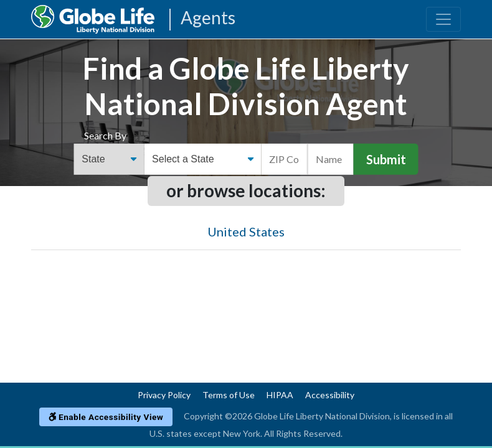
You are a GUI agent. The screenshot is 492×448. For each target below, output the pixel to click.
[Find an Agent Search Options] (109, 159)
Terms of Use (229, 395)
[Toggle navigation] (443, 19)
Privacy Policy (164, 395)
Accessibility (330, 395)
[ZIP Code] (284, 159)
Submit (386, 159)
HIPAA (280, 395)
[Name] (330, 159)
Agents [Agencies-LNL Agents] (208, 18)
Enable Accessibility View (106, 417)
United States (246, 231)
